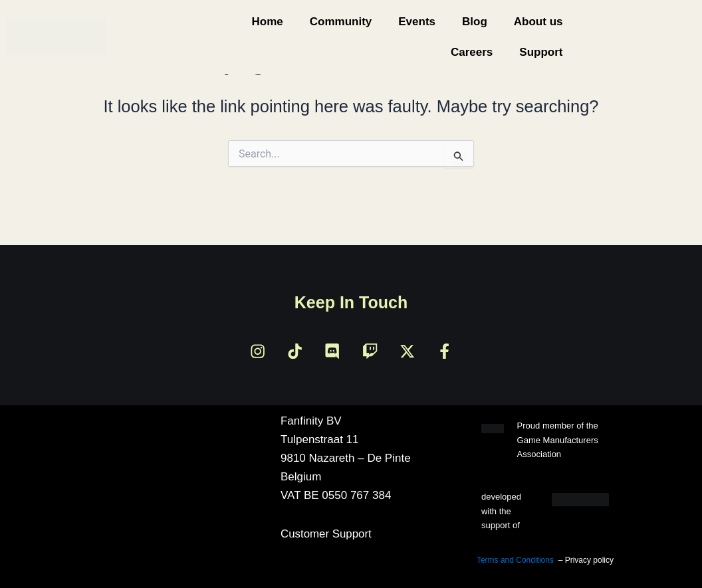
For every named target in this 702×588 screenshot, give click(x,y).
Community (341, 22)
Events (417, 22)
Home (268, 22)
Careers (472, 52)
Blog (475, 22)
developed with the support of (501, 512)
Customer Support (326, 535)
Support (541, 52)
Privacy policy (589, 561)
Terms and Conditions (515, 561)
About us (538, 22)
